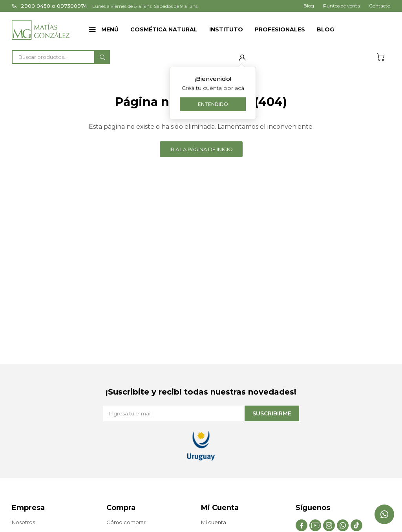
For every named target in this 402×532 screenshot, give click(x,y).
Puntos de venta (342, 6)
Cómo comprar (126, 522)
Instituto (226, 29)
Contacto (380, 6)
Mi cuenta (214, 522)
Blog (325, 29)
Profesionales (280, 29)
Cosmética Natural (164, 29)
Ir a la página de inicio (201, 149)
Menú (110, 29)
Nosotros (23, 522)
